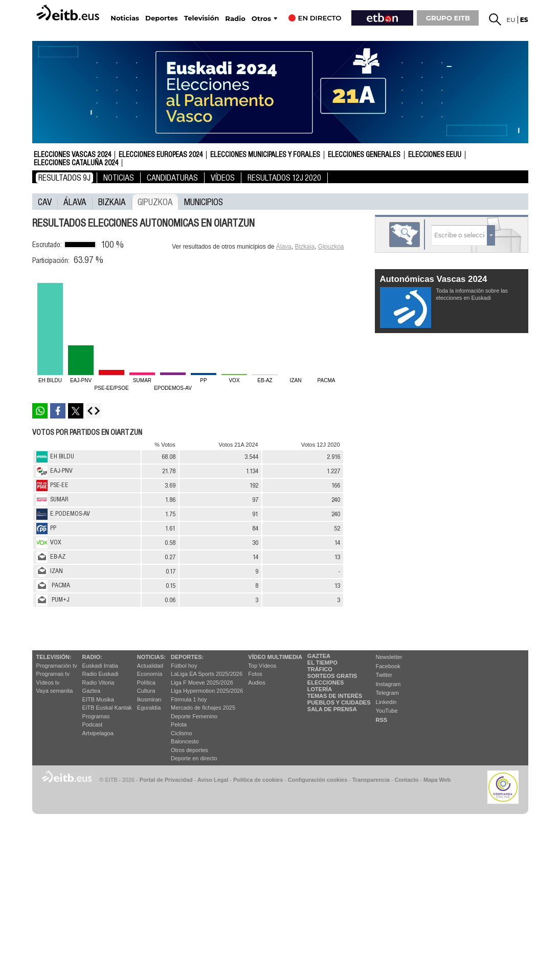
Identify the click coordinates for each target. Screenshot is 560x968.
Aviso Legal (213, 780)
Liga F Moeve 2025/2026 (202, 683)
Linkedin (386, 702)
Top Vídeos (262, 666)
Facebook (388, 666)
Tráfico (320, 669)
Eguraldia (149, 708)
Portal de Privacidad (166, 780)
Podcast (93, 724)
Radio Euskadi (100, 674)
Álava (75, 202)
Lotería (320, 689)
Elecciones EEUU (435, 155)
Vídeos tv (48, 683)
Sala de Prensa (332, 709)
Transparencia (371, 780)
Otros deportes (189, 750)
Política (146, 683)
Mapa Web (437, 780)
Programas (96, 716)
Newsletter (389, 657)
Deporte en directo (194, 758)
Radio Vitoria (98, 683)
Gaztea (91, 691)
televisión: (54, 657)
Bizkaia (112, 202)
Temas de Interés (335, 696)
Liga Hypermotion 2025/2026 (207, 691)
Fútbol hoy (184, 666)
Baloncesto (185, 741)
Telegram (387, 693)
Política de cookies (258, 780)
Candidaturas (172, 178)
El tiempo (322, 663)
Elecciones (326, 683)
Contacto (407, 780)
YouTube (387, 711)
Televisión (201, 18)
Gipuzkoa (155, 202)
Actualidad (150, 666)
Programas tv (53, 674)
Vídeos (223, 178)
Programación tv (57, 666)
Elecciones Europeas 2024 (161, 155)
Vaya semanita (55, 691)
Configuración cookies (318, 780)
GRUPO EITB (448, 18)
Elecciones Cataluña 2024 (76, 163)
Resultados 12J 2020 (284, 178)
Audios (257, 683)
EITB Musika (98, 699)
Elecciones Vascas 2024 (72, 155)
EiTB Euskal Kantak (107, 708)
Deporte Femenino (194, 716)
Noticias (125, 18)
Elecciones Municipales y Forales (265, 155)
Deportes (162, 18)
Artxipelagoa (98, 733)
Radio (235, 19)
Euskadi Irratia (100, 666)
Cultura (146, 691)
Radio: (92, 657)
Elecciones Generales (364, 155)
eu (511, 20)
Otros (261, 19)
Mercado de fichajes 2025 (203, 708)
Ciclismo (182, 733)
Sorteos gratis (332, 676)
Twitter (384, 675)
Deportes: (187, 657)
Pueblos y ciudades (339, 702)
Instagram (388, 684)
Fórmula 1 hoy (189, 699)
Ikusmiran (149, 699)
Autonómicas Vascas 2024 (434, 279)
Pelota (179, 724)
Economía (150, 674)
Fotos (255, 674)
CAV (45, 202)
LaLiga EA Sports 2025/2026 (207, 674)
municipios (204, 202)
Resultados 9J (64, 178)
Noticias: (151, 657)
